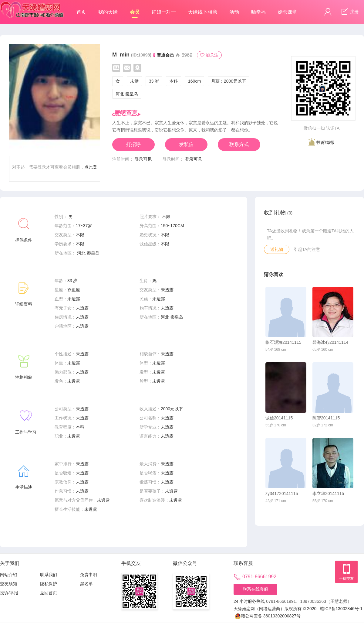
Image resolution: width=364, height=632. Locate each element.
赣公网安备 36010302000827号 (268, 616)
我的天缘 (108, 12)
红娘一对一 (164, 12)
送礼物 (277, 249)
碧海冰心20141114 (330, 342)
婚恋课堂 (288, 12)
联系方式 (239, 144)
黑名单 (86, 584)
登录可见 (143, 159)
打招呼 (133, 144)
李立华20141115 (328, 494)
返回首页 (49, 593)
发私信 (186, 144)
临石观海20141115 (283, 342)
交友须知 (8, 584)
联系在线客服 (255, 589)
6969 (184, 55)
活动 (234, 12)
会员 (135, 14)
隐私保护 (49, 584)
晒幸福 (258, 12)
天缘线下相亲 (203, 12)
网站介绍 (8, 575)
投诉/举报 (322, 142)
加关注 (209, 55)
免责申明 (89, 575)
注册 (349, 12)
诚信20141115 (279, 418)
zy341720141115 (282, 494)
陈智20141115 (326, 418)
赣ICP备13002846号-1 (341, 609)
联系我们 (49, 575)
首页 (81, 12)
